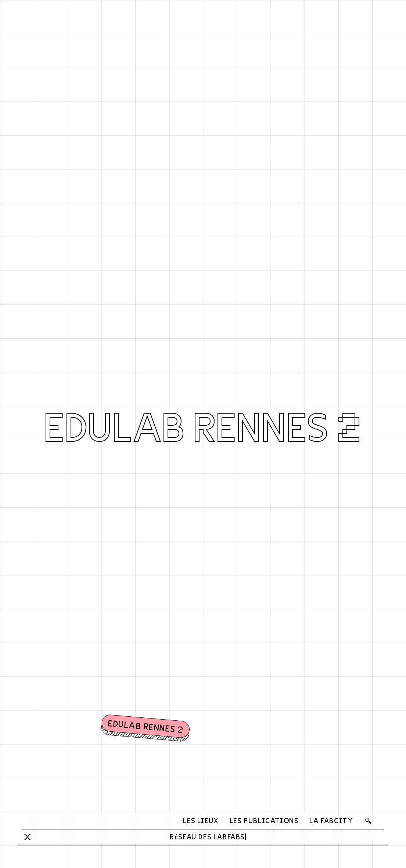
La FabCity (331, 820)
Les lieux (201, 820)
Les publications (264, 820)
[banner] (42, 821)
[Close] (27, 837)
